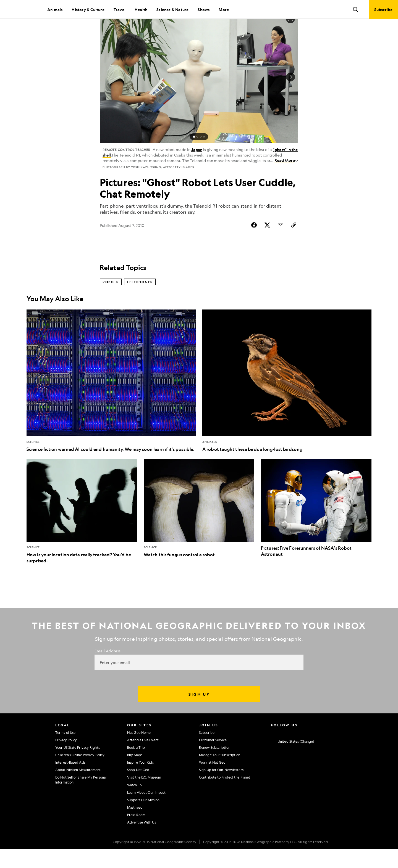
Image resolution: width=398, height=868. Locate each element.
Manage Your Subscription (220, 774)
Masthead (135, 826)
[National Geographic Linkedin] (316, 751)
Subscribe (207, 751)
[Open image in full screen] (290, 38)
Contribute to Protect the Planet (225, 796)
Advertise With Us (142, 841)
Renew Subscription (215, 766)
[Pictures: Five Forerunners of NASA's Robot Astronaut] (316, 527)
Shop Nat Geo (138, 788)
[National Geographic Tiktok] (327, 751)
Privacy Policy (66, 759)
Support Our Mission (143, 819)
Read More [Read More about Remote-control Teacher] (286, 179)
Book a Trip (136, 766)
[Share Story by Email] (281, 244)
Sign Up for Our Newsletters (221, 788)
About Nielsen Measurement (78, 788)
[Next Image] (290, 96)
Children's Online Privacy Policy (80, 774)
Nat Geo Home (139, 751)
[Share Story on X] (267, 244)
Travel (120, 9)
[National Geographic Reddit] (338, 751)
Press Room (136, 833)
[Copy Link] (294, 244)
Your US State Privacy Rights (78, 766)
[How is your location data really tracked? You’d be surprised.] (82, 530)
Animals (55, 9)
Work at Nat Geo (212, 781)
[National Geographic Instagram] (273, 751)
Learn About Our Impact (146, 811)
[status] (199, 155)
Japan (197, 168)
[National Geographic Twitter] (294, 751)
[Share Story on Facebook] (254, 244)
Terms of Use (65, 751)
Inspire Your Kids (140, 781)
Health (141, 9)
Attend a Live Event (143, 759)
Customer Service (213, 759)
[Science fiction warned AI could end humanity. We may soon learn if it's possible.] (111, 400)
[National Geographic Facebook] (284, 751)
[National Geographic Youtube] (306, 751)
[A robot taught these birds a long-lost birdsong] (287, 400)
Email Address (108, 669)
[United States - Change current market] (292, 760)
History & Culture (88, 9)
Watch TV (135, 804)
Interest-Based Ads (70, 781)
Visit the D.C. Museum (144, 796)
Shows (204, 9)
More (224, 9)
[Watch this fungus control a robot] (199, 527)
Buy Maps (135, 774)
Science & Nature (172, 9)
